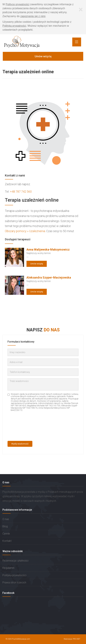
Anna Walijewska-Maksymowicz (48, 249)
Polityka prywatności (14, 575)
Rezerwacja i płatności (15, 561)
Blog (5, 526)
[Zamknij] (81, 10)
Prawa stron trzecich (14, 583)
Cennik (6, 534)
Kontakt (7, 541)
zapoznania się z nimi (33, 16)
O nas (6, 519)
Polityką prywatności (14, 26)
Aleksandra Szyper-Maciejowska (49, 277)
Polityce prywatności (18, 4)
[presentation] (21, 427)
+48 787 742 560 (21, 192)
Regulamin (8, 568)
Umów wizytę (43, 56)
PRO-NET (77, 639)
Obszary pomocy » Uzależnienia (25, 231)
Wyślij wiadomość (20, 444)
